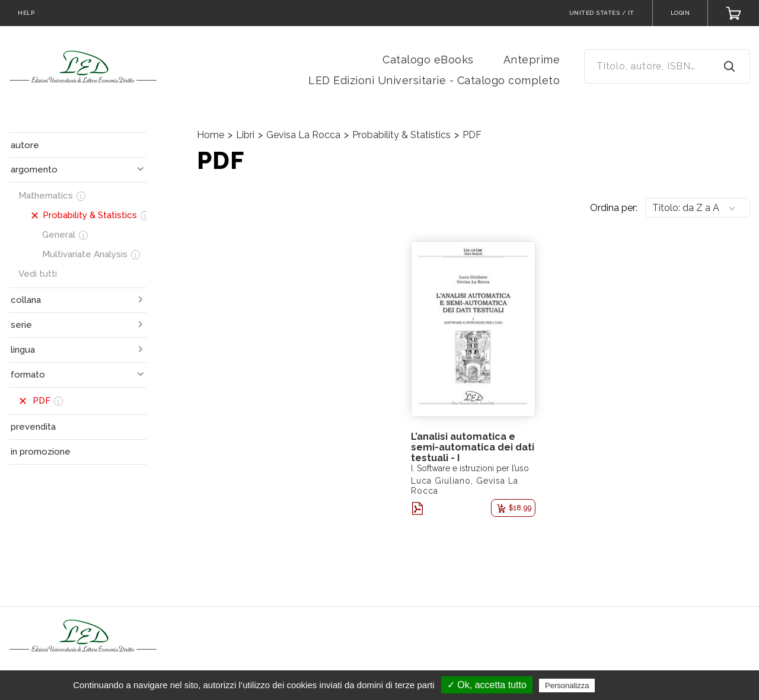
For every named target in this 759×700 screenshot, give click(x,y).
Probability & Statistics (401, 135)
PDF (472, 135)
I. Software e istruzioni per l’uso (470, 468)
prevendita (33, 427)
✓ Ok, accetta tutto (487, 685)
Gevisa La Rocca (303, 135)
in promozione (41, 452)
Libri (245, 135)
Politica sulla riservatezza (648, 685)
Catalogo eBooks (428, 60)
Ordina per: (614, 208)
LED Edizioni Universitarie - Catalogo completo (434, 80)
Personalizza (567, 685)
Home (211, 135)
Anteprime (532, 60)
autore (25, 145)
